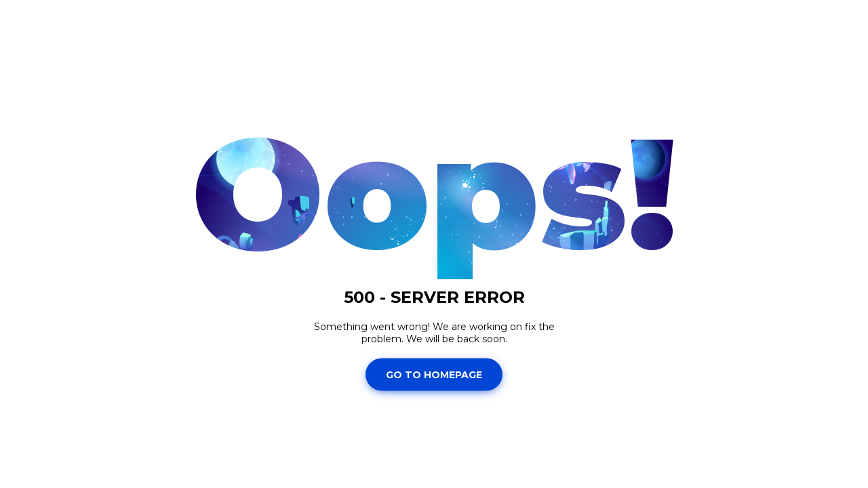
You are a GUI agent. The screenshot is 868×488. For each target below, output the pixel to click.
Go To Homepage (434, 374)
